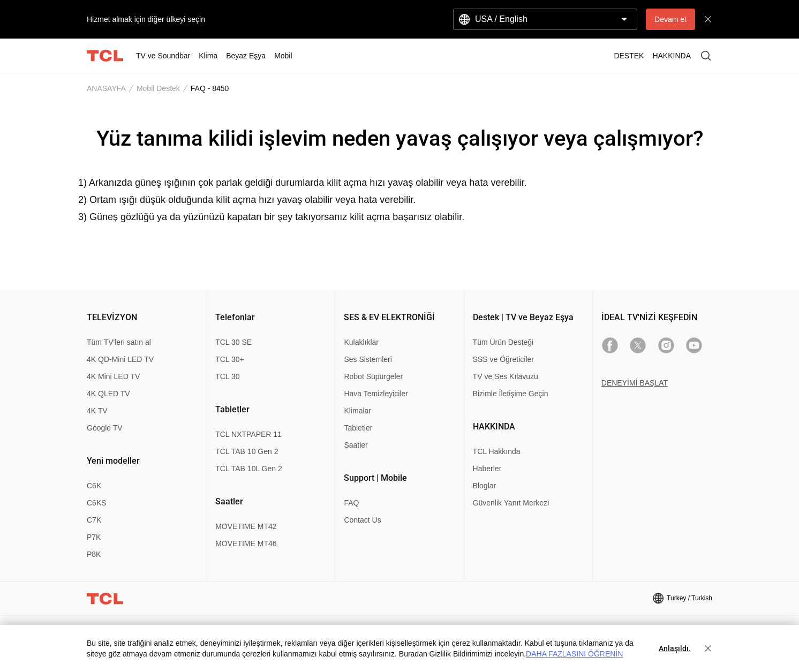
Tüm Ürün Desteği (503, 342)
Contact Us (362, 520)
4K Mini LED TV (113, 376)
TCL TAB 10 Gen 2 (247, 451)
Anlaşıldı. (675, 648)
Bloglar (485, 486)
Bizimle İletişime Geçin (511, 394)
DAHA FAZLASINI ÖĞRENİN (574, 654)
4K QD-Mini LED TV (120, 359)
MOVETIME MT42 (246, 526)
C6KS (97, 503)
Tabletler (358, 428)
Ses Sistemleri (368, 359)
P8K (94, 554)
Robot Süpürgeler (373, 376)
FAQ (351, 503)
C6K (94, 486)
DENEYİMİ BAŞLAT (635, 383)
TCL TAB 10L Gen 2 (249, 469)
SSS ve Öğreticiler (503, 359)
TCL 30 (227, 376)
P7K (94, 537)
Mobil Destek (158, 88)
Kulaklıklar (361, 342)
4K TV (97, 411)
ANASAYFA (106, 88)
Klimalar (357, 411)
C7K (94, 520)
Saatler (356, 445)
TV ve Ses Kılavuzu (506, 376)
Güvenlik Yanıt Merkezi (511, 503)
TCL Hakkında (497, 451)
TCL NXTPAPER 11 (248, 434)
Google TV (105, 428)
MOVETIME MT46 (246, 543)
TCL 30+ (230, 359)
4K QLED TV (108, 394)
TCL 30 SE (233, 342)
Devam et (670, 19)
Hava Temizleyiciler (376, 394)
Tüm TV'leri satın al (119, 342)
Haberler (487, 469)
